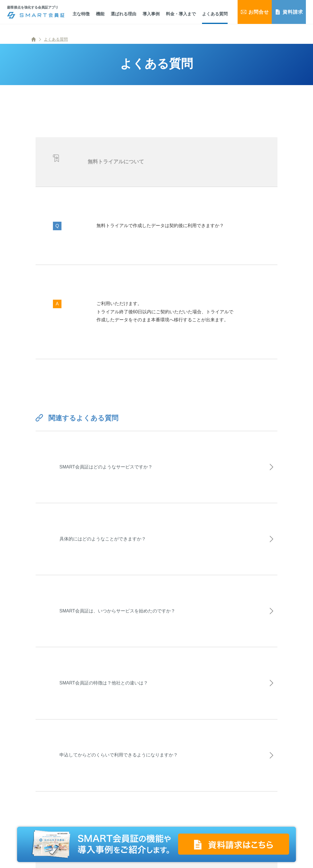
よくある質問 (56, 39)
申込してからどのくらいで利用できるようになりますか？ (121, 781)
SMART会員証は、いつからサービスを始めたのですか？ (120, 626)
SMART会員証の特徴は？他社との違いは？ (106, 703)
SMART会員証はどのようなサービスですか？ (108, 470)
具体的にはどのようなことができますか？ (105, 548)
